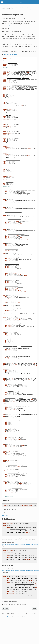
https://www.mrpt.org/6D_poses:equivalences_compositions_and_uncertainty (20, 544)
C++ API (6, 7)
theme (15, 616)
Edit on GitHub (33, 9)
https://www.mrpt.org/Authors (9, 25)
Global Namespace (14, 7)
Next (35, 608)
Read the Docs (27, 616)
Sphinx (8, 616)
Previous (5, 608)
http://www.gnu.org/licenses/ (11, 55)
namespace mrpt (24, 7)
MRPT (20, 2)
